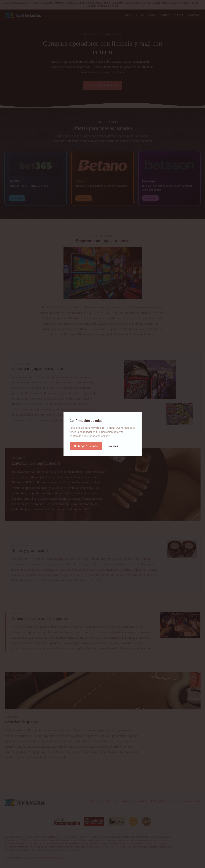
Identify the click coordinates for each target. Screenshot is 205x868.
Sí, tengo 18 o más (86, 446)
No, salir (113, 446)
